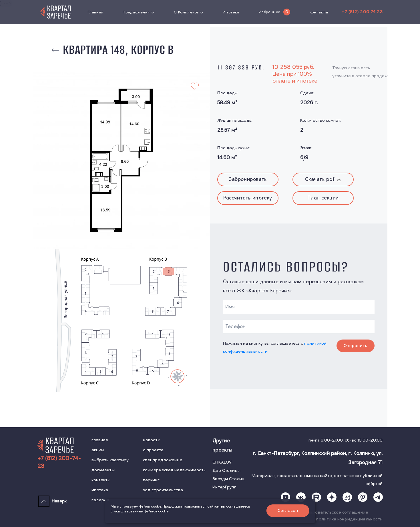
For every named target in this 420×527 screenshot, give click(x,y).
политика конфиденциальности (350, 519)
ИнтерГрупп (224, 487)
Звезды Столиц (228, 479)
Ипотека (231, 12)
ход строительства (163, 490)
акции (98, 450)
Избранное (269, 12)
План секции (323, 198)
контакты (101, 480)
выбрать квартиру (110, 460)
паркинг (151, 480)
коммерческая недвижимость (174, 470)
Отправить (355, 346)
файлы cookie (150, 507)
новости (152, 440)
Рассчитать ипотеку (248, 198)
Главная (96, 12)
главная (100, 440)
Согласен (288, 511)
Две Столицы (226, 471)
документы (103, 470)
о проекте (153, 450)
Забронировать (248, 179)
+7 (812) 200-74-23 (59, 462)
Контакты (319, 12)
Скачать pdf (323, 179)
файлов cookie (156, 511)
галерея (100, 500)
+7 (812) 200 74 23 (362, 12)
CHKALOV (222, 462)
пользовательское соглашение (336, 512)
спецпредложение (163, 460)
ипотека (100, 490)
